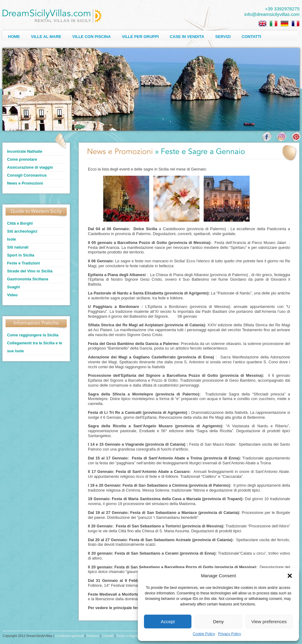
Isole (11, 239)
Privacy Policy (230, 634)
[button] (290, 576)
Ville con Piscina (92, 37)
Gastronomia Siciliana (28, 279)
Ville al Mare (46, 37)
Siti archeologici (22, 231)
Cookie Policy (204, 634)
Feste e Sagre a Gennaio (135, 636)
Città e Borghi (20, 223)
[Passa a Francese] (296, 24)
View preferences (269, 622)
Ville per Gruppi (140, 37)
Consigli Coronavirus (27, 175)
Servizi (223, 37)
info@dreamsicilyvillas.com (272, 14)
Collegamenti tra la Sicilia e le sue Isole (35, 347)
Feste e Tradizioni (23, 263)
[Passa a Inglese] (262, 24)
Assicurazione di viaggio (30, 167)
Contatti (251, 37)
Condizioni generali (70, 636)
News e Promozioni (25, 183)
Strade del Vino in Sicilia (30, 271)
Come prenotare (22, 159)
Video (12, 295)
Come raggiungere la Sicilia (33, 335)
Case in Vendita (187, 37)
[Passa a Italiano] (274, 24)
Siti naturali (18, 247)
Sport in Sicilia (21, 255)
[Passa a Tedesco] (285, 24)
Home (14, 37)
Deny (218, 622)
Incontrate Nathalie (25, 151)
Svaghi (13, 287)
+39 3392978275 (282, 9)
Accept (168, 622)
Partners (93, 636)
